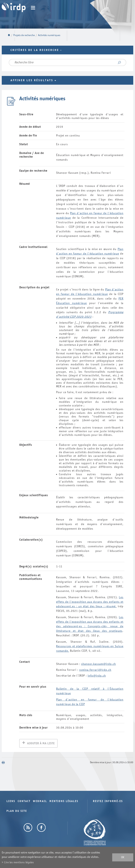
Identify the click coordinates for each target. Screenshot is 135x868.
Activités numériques (49, 35)
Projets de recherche (24, 35)
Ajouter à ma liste (41, 744)
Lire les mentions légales (19, 862)
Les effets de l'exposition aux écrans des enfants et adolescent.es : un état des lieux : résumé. (90, 602)
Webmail (40, 802)
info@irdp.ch (97, 676)
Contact (24, 802)
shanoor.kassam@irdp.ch (99, 664)
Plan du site (17, 811)
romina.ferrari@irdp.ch (95, 670)
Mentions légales (64, 802)
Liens (11, 802)
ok (123, 857)
